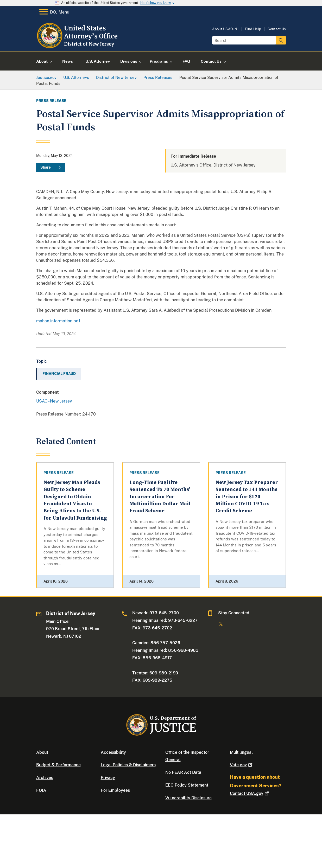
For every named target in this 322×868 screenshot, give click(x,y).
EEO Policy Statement (187, 785)
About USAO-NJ (225, 29)
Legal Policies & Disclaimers (128, 765)
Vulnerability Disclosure (188, 798)
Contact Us (277, 29)
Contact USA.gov (250, 793)
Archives (45, 778)
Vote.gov (242, 765)
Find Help (253, 29)
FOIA (41, 790)
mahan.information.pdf (58, 321)
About (42, 752)
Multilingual (241, 752)
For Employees (115, 790)
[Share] (51, 168)
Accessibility (113, 752)
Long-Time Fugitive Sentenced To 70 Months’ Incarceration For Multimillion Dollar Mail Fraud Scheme (160, 497)
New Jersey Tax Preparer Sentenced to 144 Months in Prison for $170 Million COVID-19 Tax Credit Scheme (247, 497)
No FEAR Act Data (183, 772)
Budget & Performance (58, 765)
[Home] (78, 45)
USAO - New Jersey (54, 401)
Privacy (108, 778)
